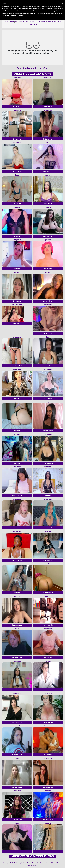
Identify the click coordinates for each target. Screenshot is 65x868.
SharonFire (17, 78)
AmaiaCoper (48, 467)
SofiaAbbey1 (17, 564)
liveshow (17, 431)
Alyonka (48, 531)
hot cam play (48, 139)
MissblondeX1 (17, 143)
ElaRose (17, 175)
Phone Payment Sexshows (43, 22)
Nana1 (17, 629)
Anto (17, 823)
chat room (48, 690)
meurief (17, 726)
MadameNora (17, 305)
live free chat (17, 366)
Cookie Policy (31, 863)
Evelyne (48, 823)
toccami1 (17, 272)
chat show (48, 333)
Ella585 (48, 337)
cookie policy (54, 11)
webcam (17, 398)
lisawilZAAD (48, 694)
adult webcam (48, 171)
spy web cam (17, 658)
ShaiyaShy (48, 305)
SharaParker (48, 175)
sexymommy (17, 402)
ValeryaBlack (48, 110)
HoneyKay (48, 402)
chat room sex (17, 171)
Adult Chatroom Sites (23, 22)
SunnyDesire (17, 240)
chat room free (48, 593)
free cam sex (48, 560)
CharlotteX (17, 596)
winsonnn (17, 434)
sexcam (17, 463)
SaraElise (48, 207)
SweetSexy (17, 369)
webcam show (17, 722)
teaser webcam (48, 301)
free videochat (17, 820)
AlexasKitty (17, 337)
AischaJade (17, 694)
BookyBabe (48, 629)
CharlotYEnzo (48, 726)
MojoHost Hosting (43, 863)
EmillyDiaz (17, 467)
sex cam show (17, 528)
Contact (12, 863)
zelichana (48, 272)
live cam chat (17, 755)
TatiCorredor (48, 369)
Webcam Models (56, 863)
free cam (17, 269)
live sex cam (48, 269)
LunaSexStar (48, 499)
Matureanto (17, 661)
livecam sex (17, 139)
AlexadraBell (48, 434)
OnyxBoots (48, 758)
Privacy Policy (21, 863)
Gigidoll (48, 240)
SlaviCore (48, 661)
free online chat (48, 528)
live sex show (17, 625)
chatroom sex (48, 431)
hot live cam (17, 107)
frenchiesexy (17, 110)
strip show (48, 398)
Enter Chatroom (25, 68)
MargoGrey (17, 499)
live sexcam (17, 301)
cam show (17, 690)
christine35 (48, 78)
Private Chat (42, 68)
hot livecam (48, 658)
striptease (48, 495)
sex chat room (17, 787)
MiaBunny (17, 791)
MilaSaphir (17, 531)
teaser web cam (48, 366)
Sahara (48, 143)
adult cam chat (17, 495)
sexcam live (48, 852)
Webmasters (32, 866)
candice (48, 791)
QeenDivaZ (48, 564)
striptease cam (48, 463)
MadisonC (17, 207)
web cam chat (48, 820)
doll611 (48, 596)
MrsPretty (17, 758)
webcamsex (48, 107)
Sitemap (6, 863)
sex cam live (17, 204)
